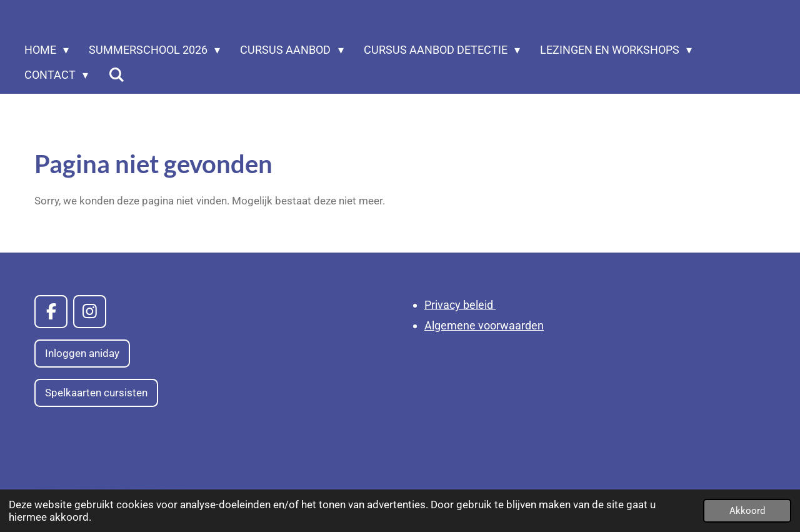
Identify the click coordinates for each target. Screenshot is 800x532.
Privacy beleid (460, 305)
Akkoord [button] (747, 511)
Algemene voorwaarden (484, 325)
